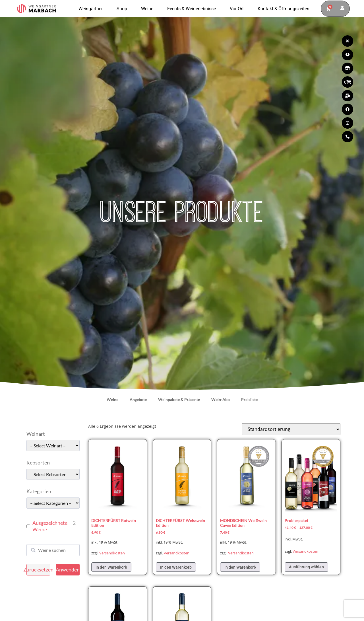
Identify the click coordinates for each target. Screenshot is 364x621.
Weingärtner (92, 9)
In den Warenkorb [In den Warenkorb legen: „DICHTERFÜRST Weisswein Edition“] (176, 567)
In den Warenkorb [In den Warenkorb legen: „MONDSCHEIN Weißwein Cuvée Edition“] (240, 567)
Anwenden (68, 569)
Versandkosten (112, 553)
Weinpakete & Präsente (179, 399)
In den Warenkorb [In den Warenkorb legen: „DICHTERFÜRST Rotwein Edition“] (111, 567)
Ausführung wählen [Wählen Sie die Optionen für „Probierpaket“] (306, 567)
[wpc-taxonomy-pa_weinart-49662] (53, 446)
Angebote (138, 399)
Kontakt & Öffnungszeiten (284, 9)
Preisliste (249, 399)
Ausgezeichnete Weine (50, 526)
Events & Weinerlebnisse (193, 9)
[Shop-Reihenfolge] (291, 429)
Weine (149, 9)
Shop (123, 9)
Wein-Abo (221, 399)
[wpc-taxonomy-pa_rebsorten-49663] (53, 474)
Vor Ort (238, 9)
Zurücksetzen (38, 569)
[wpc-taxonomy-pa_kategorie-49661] (53, 503)
